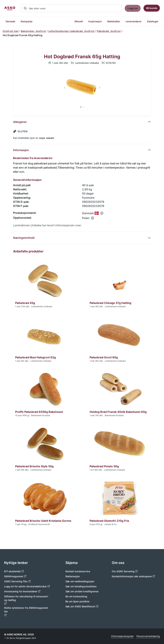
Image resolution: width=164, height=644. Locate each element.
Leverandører (134, 21)
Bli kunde (152, 8)
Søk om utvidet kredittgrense (82, 591)
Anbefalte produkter (28, 251)
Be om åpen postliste (77, 601)
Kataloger (153, 21)
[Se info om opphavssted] (93, 218)
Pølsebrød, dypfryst (109, 31)
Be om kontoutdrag (76, 596)
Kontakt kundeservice (78, 571)
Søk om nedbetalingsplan (80, 581)
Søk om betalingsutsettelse (81, 586)
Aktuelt (79, 21)
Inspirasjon (95, 21)
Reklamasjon (73, 576)
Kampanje (27, 21)
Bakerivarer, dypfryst (33, 31)
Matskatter (114, 21)
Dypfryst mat (11, 31)
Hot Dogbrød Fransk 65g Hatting (82, 57)
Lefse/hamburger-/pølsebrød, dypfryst (71, 31)
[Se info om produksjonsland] (102, 213)
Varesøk (10, 21)
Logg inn (133, 8)
